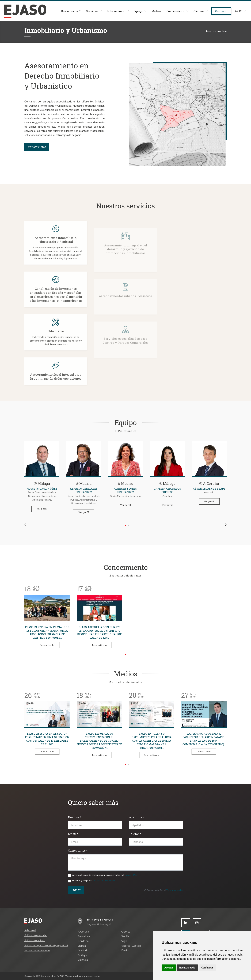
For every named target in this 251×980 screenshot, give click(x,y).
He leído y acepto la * (94, 881)
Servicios (92, 11)
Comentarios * (78, 850)
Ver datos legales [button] (175, 890)
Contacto (221, 11)
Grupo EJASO (132, 875)
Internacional (116, 11)
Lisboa (82, 946)
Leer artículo (47, 645)
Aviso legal (30, 930)
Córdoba (83, 941)
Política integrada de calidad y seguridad (46, 945)
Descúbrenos (69, 11)
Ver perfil (42, 509)
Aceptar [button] (169, 968)
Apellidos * (137, 817)
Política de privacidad (36, 935)
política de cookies (195, 959)
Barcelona (84, 936)
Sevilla (125, 936)
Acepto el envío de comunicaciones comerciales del (105, 875)
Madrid (82, 950)
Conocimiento (176, 11)
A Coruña (83, 931)
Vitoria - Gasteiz (131, 946)
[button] (25, 525)
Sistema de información (37, 950)
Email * (73, 834)
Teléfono (135, 834)
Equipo (138, 11)
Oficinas (199, 11)
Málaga (82, 955)
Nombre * (75, 817)
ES (239, 11)
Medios (156, 11)
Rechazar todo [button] (187, 968)
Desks (125, 950)
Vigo (124, 941)
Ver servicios (37, 147)
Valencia (83, 960)
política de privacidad (104, 881)
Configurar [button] (207, 968)
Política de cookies (35, 940)
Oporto (126, 931)
